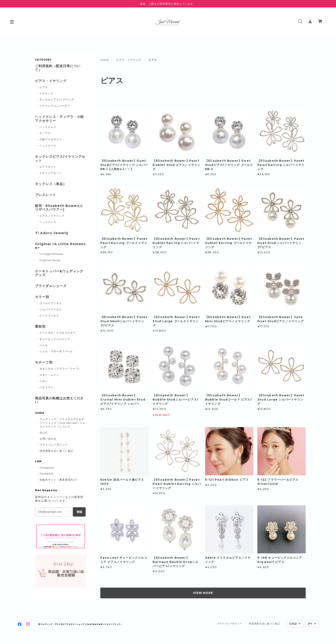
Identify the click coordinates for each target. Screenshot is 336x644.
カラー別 (42, 297)
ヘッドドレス (48, 127)
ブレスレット (45, 195)
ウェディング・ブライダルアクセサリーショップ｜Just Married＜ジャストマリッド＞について (62, 423)
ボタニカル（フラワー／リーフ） (60, 369)
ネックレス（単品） (51, 184)
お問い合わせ (48, 439)
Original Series (50, 260)
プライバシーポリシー (54, 445)
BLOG (44, 433)
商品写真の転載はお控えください (59, 400)
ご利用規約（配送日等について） (58, 68)
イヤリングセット (51, 173)
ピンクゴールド (49, 315)
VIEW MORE (203, 593)
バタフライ (46, 387)
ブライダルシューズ (51, 286)
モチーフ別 (44, 362)
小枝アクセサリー (51, 139)
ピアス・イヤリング (129, 60)
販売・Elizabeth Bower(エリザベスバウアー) (59, 208)
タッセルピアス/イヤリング (57, 99)
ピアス (44, 87)
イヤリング (46, 93)
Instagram (47, 468)
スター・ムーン (49, 375)
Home (105, 60)
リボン (44, 381)
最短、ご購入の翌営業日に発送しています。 (168, 4)
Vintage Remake (51, 254)
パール (44, 345)
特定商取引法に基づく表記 (56, 451)
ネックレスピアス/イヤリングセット (60, 159)
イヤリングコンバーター (55, 106)
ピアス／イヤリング (52, 216)
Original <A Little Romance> (60, 246)
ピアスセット (48, 167)
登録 (79, 512)
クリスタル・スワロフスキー (58, 333)
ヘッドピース (48, 146)
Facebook (47, 474)
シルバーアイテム (51, 309)
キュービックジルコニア (55, 339)
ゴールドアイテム (51, 303)
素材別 (40, 327)
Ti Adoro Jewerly (52, 233)
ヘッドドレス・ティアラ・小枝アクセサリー (59, 119)
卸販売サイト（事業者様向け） (59, 480)
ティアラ (45, 133)
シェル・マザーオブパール (56, 351)
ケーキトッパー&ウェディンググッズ (59, 273)
